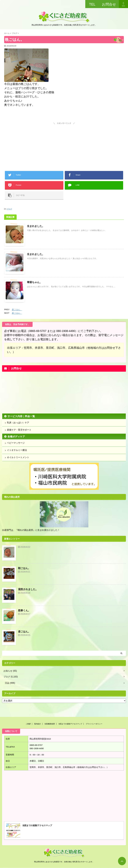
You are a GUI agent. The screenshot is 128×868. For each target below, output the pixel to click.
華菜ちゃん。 (35, 282)
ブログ (9, 209)
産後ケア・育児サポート (19, 430)
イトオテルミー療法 (17, 450)
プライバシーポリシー (94, 724)
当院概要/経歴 (50, 724)
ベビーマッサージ (16, 443)
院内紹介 (38, 724)
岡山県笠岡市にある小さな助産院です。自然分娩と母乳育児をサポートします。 (64, 862)
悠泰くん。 (24, 610)
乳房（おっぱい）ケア (18, 423)
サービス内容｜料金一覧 (21, 416)
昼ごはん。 (17, 310)
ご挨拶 (28, 724)
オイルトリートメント (18, 457)
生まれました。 (36, 226)
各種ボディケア (16, 437)
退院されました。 (28, 589)
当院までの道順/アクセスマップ (70, 724)
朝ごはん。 (24, 568)
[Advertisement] (64, 143)
